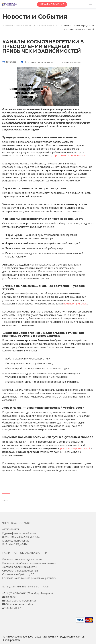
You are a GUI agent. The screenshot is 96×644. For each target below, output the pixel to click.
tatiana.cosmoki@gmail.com (21, 601)
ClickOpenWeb (11, 640)
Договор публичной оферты (19, 567)
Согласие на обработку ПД (18, 574)
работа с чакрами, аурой (75, 448)
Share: (5, 500)
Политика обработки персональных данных (29, 563)
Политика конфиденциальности (22, 559)
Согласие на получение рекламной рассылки (29, 578)
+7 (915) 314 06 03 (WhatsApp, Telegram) (29, 593)
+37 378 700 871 (13, 608)
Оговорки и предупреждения (20, 571)
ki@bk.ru (10, 597)
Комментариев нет (69, 63)
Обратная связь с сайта (19, 604)
